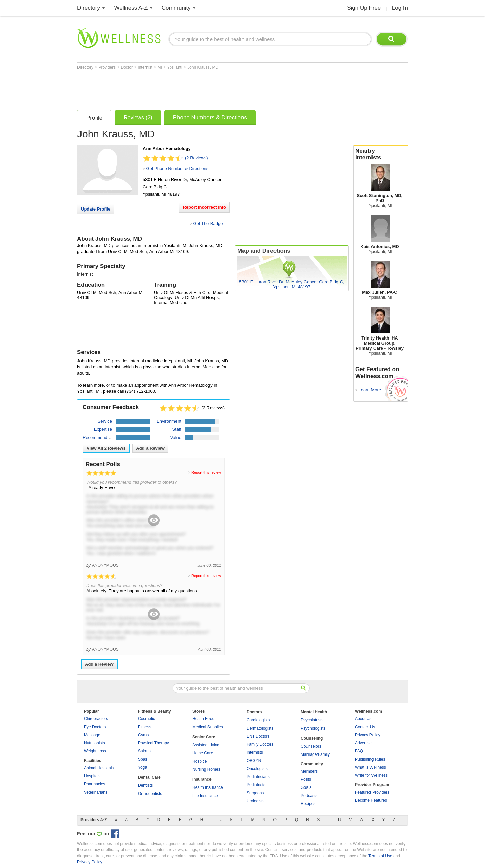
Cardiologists (258, 720)
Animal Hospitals (99, 768)
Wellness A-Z (131, 8)
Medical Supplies (208, 727)
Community (176, 8)
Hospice (200, 761)
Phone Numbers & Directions (210, 117)
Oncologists (257, 769)
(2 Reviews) (197, 158)
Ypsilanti (175, 67)
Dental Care (149, 777)
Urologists (255, 801)
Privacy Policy (368, 735)
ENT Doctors (258, 736)
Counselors (311, 746)
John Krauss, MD (203, 67)
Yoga (143, 767)
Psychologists (313, 728)
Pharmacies (94, 784)
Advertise (363, 743)
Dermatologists (260, 728)
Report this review (206, 472)
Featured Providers (372, 792)
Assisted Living (206, 745)
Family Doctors (260, 744)
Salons (144, 751)
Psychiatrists (312, 720)
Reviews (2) (138, 117)
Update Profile (96, 209)
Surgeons (255, 793)
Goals (306, 787)
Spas (143, 759)
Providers (107, 67)
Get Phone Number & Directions (177, 169)
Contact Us (365, 727)
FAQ (359, 751)
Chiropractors (96, 719)
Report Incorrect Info (204, 207)
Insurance (202, 779)
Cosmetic (147, 719)
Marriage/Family (315, 754)
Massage (92, 735)
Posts (306, 779)
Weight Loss (95, 751)
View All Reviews (106, 448)
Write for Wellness (371, 775)
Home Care (203, 753)
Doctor (127, 67)
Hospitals (92, 776)
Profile (94, 118)
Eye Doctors (95, 727)
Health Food (203, 719)
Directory (89, 8)
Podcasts (309, 796)
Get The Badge (208, 223)
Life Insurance (205, 796)
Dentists (145, 785)
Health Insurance (208, 787)
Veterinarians (96, 792)
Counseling (312, 738)
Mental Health (314, 712)
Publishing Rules (370, 759)
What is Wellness (370, 767)
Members (309, 771)
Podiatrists (256, 785)
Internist (145, 67)
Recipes (308, 804)
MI (160, 67)
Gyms (143, 735)
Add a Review (150, 448)
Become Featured (371, 800)
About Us (363, 719)
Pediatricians (258, 777)
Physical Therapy (154, 743)
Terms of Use (380, 856)
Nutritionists (94, 743)
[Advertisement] (200, 88)
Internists (255, 752)
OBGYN (254, 761)
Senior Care (204, 737)
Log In (400, 8)
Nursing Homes (206, 769)
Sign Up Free (364, 8)
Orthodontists (150, 794)
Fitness (145, 727)
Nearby (381, 154)
